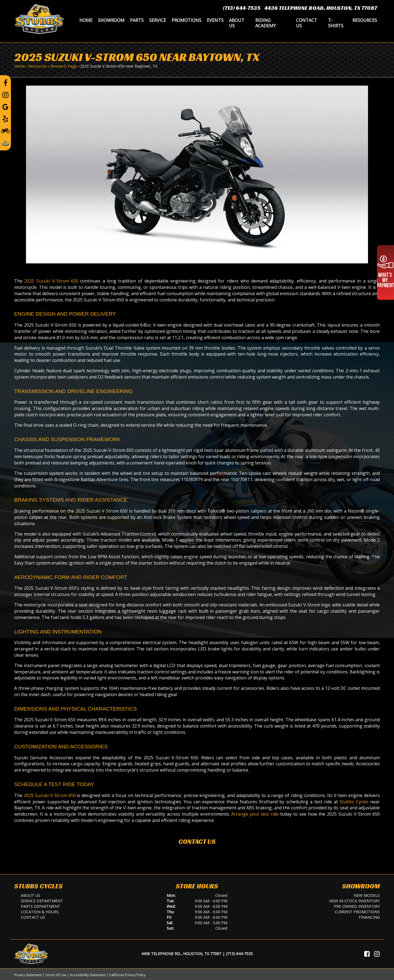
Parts (137, 20)
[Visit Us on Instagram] (377, 954)
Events (215, 20)
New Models (367, 895)
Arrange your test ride (255, 814)
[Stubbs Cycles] (39, 19)
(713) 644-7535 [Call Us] (239, 954)
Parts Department (40, 906)
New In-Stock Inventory (354, 901)
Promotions (186, 20)
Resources (365, 20)
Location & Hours (40, 912)
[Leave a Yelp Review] (5, 119)
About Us (237, 23)
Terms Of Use (56, 975)
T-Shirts (336, 23)
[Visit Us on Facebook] (367, 954)
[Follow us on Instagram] (5, 95)
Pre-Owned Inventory (357, 906)
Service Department (42, 901)
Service (158, 20)
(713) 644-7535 (242, 8)
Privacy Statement (28, 975)
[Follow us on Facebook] (5, 83)
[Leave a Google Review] (5, 107)
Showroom (111, 20)
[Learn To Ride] (5, 130)
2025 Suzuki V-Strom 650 (51, 281)
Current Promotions (357, 912)
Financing (369, 917)
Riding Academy (266, 23)
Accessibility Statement (88, 975)
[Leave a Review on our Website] (5, 143)
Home (86, 20)
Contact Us (307, 23)
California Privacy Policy (127, 975)
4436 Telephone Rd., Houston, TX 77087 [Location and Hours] (181, 954)
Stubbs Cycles (354, 802)
